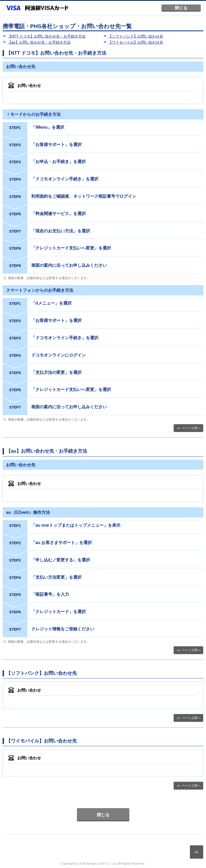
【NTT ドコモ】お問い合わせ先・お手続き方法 (47, 36)
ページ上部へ (191, 428)
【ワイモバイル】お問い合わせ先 (136, 42)
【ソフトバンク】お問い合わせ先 (136, 36)
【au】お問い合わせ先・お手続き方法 (39, 42)
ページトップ (197, 852)
